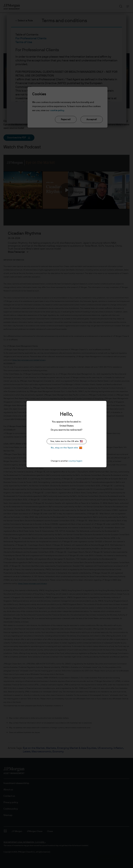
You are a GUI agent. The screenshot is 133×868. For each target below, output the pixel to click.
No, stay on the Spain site (66, 448)
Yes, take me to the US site (67, 441)
